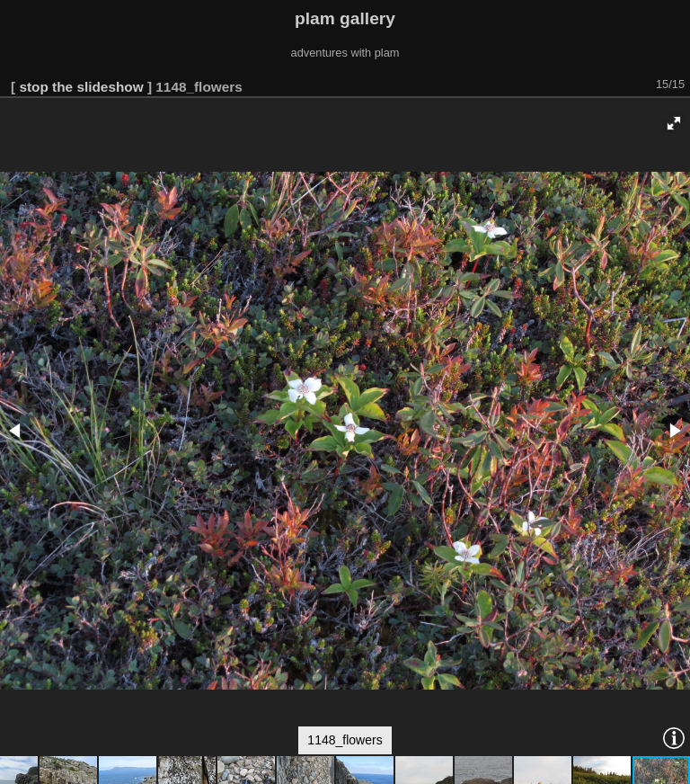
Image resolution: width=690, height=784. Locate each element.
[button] (674, 123)
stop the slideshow (81, 87)
